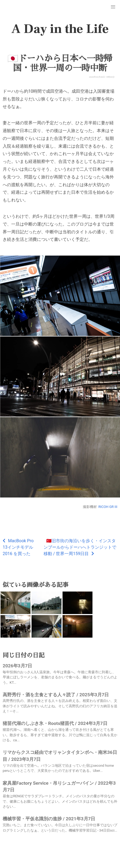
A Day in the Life (60, 29)
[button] (113, 7)
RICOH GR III (108, 507)
